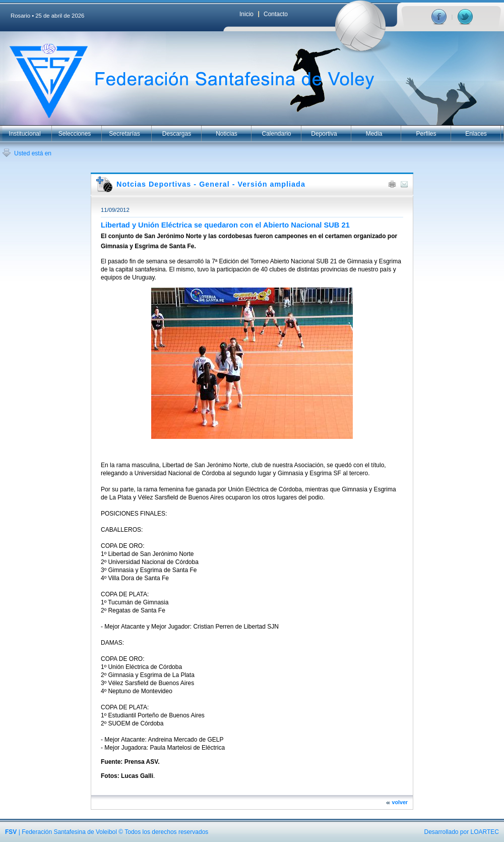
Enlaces (476, 134)
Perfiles (426, 134)
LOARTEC (485, 832)
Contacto (276, 14)
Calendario (276, 134)
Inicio (246, 14)
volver (400, 802)
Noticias (227, 134)
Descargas (177, 134)
